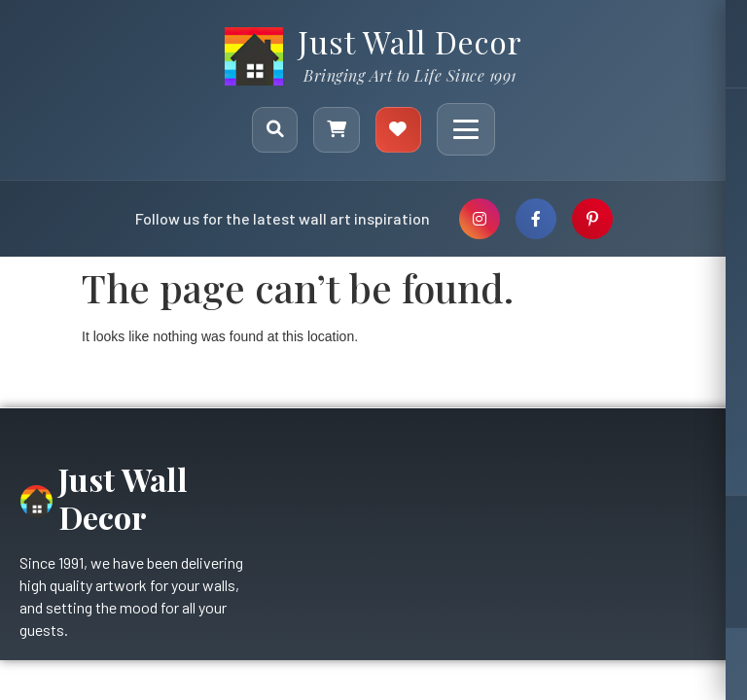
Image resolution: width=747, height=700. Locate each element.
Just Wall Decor (410, 41)
